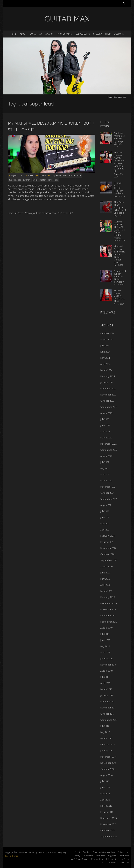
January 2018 (107, 695)
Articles (43, 175)
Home (13, 34)
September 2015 (109, 836)
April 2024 (105, 364)
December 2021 (108, 487)
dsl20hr (72, 175)
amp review (56, 175)
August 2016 (106, 775)
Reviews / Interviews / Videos (117, 859)
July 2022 (105, 462)
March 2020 (106, 591)
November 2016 (108, 763)
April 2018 (105, 683)
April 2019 (105, 652)
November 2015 (108, 824)
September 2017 (109, 720)
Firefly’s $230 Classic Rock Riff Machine (118, 188)
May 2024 (105, 358)
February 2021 (108, 536)
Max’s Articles (97, 859)
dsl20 (65, 175)
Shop (108, 34)
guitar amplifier (40, 180)
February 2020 (108, 597)
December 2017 (108, 701)
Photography (65, 34)
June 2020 (105, 573)
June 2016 (105, 787)
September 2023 (109, 407)
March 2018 (106, 689)
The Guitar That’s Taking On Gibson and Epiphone (120, 207)
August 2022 (106, 456)
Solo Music (114, 862)
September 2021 (109, 499)
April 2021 (105, 530)
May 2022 (105, 468)
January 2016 (107, 812)
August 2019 (106, 628)
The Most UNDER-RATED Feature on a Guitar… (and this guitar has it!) (120, 162)
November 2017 (108, 708)
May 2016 (105, 794)
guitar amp (27, 180)
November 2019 (108, 609)
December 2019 (108, 603)
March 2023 (106, 438)
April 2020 (105, 585)
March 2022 (106, 481)
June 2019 (105, 640)
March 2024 (106, 370)
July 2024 (105, 346)
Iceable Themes (12, 856)
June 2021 (105, 517)
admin (31, 175)
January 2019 (107, 659)
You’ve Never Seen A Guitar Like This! (119, 296)
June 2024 (105, 352)
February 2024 (108, 376)
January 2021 (107, 542)
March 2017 (106, 738)
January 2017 (107, 751)
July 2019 (105, 634)
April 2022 (105, 474)
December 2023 (108, 388)
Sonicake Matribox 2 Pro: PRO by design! (119, 137)
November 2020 (108, 548)
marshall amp (53, 180)
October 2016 (107, 769)
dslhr (79, 175)
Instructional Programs (106, 856)
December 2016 (108, 757)
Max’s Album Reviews (79, 859)
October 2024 (107, 333)
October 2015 (107, 830)
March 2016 (106, 806)
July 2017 (105, 726)
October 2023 (107, 401)
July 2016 (105, 781)
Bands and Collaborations (104, 852)
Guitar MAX (36, 34)
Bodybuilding (83, 34)
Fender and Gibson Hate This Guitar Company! (120, 276)
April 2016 (105, 800)
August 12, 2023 (18, 175)
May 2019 (105, 646)
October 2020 (107, 554)
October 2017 (107, 714)
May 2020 (105, 579)
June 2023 (105, 425)
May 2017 (105, 732)
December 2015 (108, 818)
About (23, 34)
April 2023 (105, 431)
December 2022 (108, 444)
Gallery (97, 34)
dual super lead (15, 180)
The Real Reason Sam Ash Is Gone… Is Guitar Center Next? (119, 254)
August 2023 (106, 413)
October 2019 (107, 616)
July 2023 (105, 419)
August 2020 (106, 566)
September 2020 (109, 560)
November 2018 (108, 665)
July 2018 (105, 677)
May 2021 (105, 523)
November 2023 (108, 395)
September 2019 (109, 622)
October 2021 (107, 493)
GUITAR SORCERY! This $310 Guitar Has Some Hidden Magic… (119, 230)
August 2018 (106, 671)
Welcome (119, 34)
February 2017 (108, 744)
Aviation (50, 34)
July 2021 (105, 511)
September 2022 (109, 450)
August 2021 (106, 505)
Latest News (124, 856)
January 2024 (107, 382)
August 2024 (106, 339)
